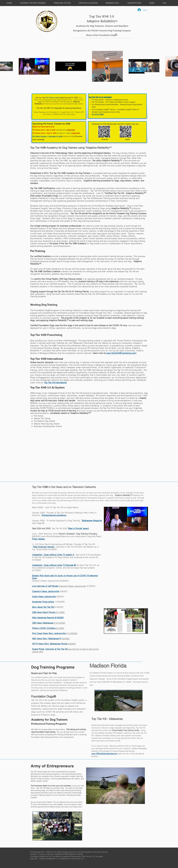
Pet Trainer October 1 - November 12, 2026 (47, 136)
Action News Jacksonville (44, 597)
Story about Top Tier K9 (43, 607)
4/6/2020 (51, 639)
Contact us (43, 854)
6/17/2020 (48, 612)
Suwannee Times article (43, 602)
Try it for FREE (98, 114)
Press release (38, 539)
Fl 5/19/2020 (55, 633)
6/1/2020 (48, 628)
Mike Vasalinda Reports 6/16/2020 (48, 618)
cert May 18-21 (62, 130)
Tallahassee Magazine (92, 520)
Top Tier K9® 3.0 (102, 16)
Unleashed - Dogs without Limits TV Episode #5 (54, 565)
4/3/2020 (54, 644)
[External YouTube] (47, 442)
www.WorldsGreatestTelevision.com (58, 536)
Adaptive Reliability (101, 21)
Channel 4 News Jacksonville (59, 586)
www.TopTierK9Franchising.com (121, 353)
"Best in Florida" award (78, 528)
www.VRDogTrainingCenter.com (104, 754)
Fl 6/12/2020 (49, 623)
